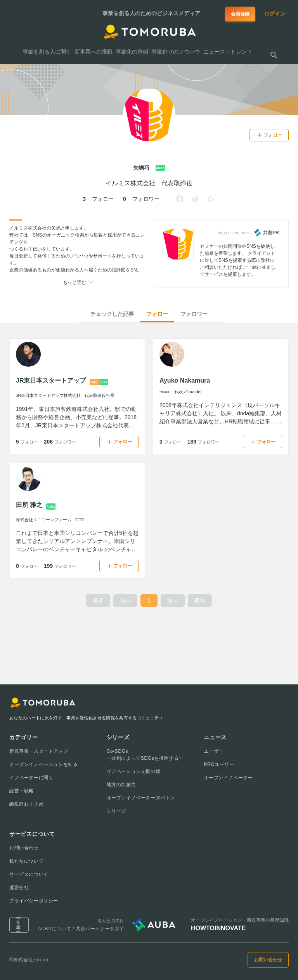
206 (60, 442)
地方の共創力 (121, 785)
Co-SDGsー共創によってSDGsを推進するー (145, 755)
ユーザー (213, 751)
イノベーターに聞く (31, 778)
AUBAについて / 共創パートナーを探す (81, 929)
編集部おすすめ (26, 804)
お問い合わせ (24, 848)
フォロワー (194, 314)
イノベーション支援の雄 (134, 771)
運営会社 (19, 888)
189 (203, 442)
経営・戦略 (22, 791)
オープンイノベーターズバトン (141, 798)
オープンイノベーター (228, 778)
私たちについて (26, 861)
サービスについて (29, 874)
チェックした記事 (112, 314)
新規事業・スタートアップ (39, 751)
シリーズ (116, 811)
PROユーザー (219, 764)
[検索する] (274, 55)
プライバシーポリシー (34, 901)
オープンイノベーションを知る (43, 764)
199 (60, 566)
